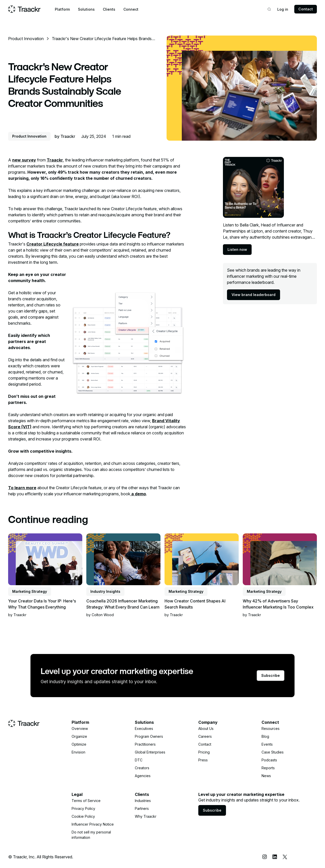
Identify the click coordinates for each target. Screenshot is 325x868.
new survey (24, 160)
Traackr (55, 160)
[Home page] (24, 9)
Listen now (237, 249)
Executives (144, 728)
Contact (306, 9)
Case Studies (273, 752)
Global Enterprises (150, 752)
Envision (78, 752)
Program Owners (149, 736)
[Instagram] (265, 857)
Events (267, 744)
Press (203, 760)
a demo (138, 494)
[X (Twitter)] (285, 857)
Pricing (204, 752)
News (266, 776)
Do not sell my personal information (91, 835)
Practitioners (145, 744)
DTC (139, 760)
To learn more (22, 488)
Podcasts (269, 760)
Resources (271, 728)
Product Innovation (26, 39)
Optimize (79, 744)
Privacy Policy (83, 808)
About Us (206, 728)
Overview (80, 728)
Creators (142, 768)
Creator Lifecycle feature (53, 244)
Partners (142, 808)
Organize (79, 736)
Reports (268, 768)
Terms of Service (86, 801)
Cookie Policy (83, 816)
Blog (265, 736)
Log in (283, 9)
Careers (205, 736)
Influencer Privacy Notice (93, 824)
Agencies (143, 776)
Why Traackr (146, 816)
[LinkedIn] (275, 857)
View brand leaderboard (254, 295)
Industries (143, 801)
